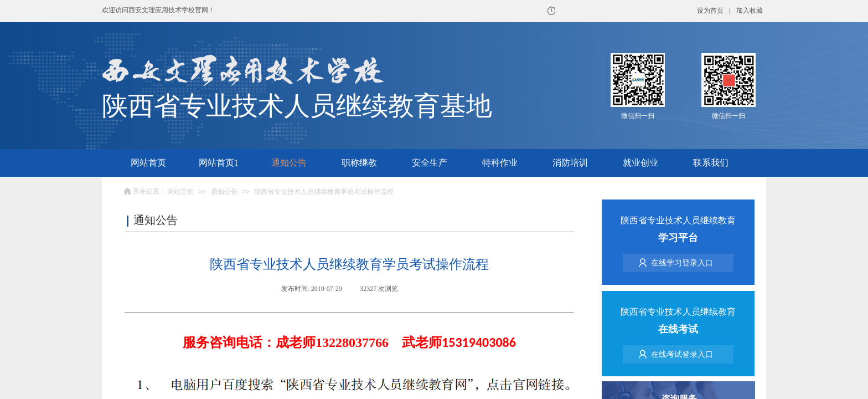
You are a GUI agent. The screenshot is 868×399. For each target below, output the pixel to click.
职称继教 (359, 163)
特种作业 (500, 163)
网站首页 (148, 163)
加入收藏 (750, 11)
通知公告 (289, 163)
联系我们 (711, 163)
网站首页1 (219, 163)
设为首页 (710, 11)
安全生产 (430, 163)
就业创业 (640, 163)
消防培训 (570, 163)
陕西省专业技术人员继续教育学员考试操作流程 (324, 192)
